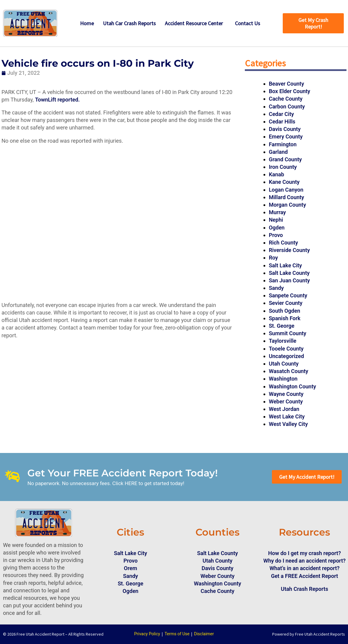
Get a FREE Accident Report (305, 576)
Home (87, 23)
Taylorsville (283, 341)
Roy (273, 258)
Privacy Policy (147, 634)
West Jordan (284, 409)
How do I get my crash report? (304, 553)
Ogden (277, 228)
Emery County (286, 137)
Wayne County (286, 394)
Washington (283, 379)
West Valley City (288, 424)
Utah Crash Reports (305, 589)
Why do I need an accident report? (305, 561)
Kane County (284, 182)
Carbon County (287, 106)
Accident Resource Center (194, 23)
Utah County (284, 364)
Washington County (293, 386)
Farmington (283, 144)
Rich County (283, 243)
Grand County (285, 159)
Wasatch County (289, 371)
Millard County (286, 197)
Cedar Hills (282, 122)
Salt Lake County (289, 273)
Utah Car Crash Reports (129, 23)
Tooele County (286, 349)
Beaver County (286, 84)
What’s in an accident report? (305, 568)
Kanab (277, 174)
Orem (131, 568)
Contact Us (248, 23)
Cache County (286, 99)
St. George (282, 326)
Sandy (276, 288)
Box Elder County (290, 91)
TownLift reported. (58, 100)
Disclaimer (204, 634)
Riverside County (289, 250)
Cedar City (282, 114)
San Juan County (289, 280)
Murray (277, 212)
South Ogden (285, 311)
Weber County (286, 401)
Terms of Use (177, 634)
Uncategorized (286, 356)
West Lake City (287, 416)
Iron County (283, 167)
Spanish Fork (285, 318)
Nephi (276, 220)
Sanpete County (288, 295)
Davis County (285, 129)
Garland (278, 152)
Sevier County (286, 303)
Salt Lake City (285, 265)
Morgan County (288, 205)
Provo (276, 235)
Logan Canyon (286, 190)
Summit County (288, 333)
